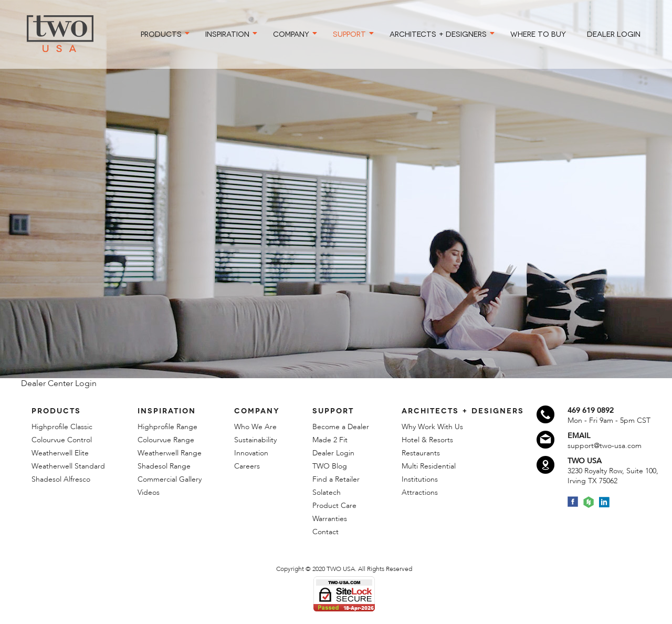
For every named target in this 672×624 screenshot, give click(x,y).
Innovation (251, 453)
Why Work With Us (432, 427)
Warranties (330, 519)
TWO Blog (330, 466)
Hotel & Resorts (427, 440)
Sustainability (255, 440)
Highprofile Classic (62, 427)
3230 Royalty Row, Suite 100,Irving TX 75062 (613, 476)
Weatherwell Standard (68, 466)
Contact (325, 532)
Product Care (334, 506)
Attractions (420, 492)
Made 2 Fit (330, 440)
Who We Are (255, 427)
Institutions (420, 479)
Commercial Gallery (170, 479)
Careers (247, 466)
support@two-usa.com (605, 446)
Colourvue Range (166, 440)
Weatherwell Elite (60, 453)
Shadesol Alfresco (61, 479)
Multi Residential (429, 466)
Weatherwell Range (170, 453)
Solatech (327, 492)
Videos (149, 492)
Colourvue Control (62, 440)
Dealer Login (333, 453)
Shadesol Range (164, 466)
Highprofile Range (167, 427)
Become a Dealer (341, 427)
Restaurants (421, 453)
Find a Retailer (336, 479)
